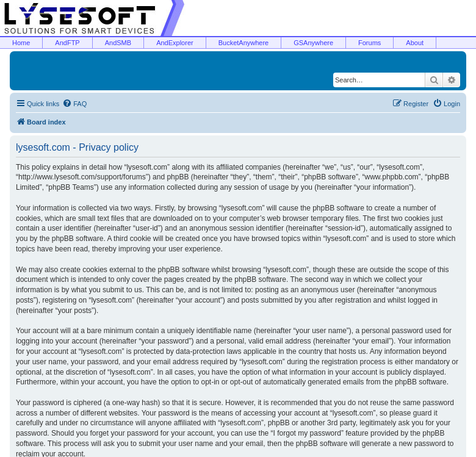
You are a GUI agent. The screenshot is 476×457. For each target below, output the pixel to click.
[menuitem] (74, 104)
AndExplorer (175, 43)
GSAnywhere (313, 43)
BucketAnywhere (244, 43)
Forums (370, 43)
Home (21, 43)
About (415, 43)
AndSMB (118, 43)
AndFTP (67, 43)
